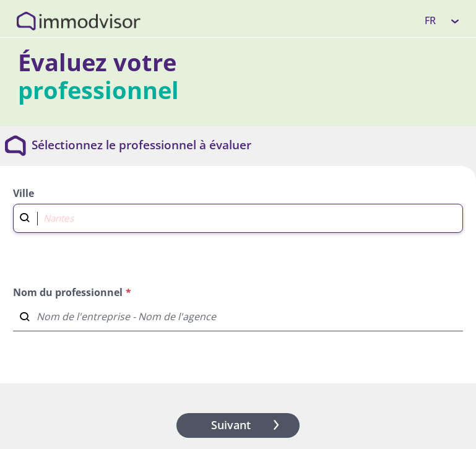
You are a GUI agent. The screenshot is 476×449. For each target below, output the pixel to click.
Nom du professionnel (68, 292)
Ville (24, 193)
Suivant (248, 425)
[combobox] (238, 217)
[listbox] (442, 21)
